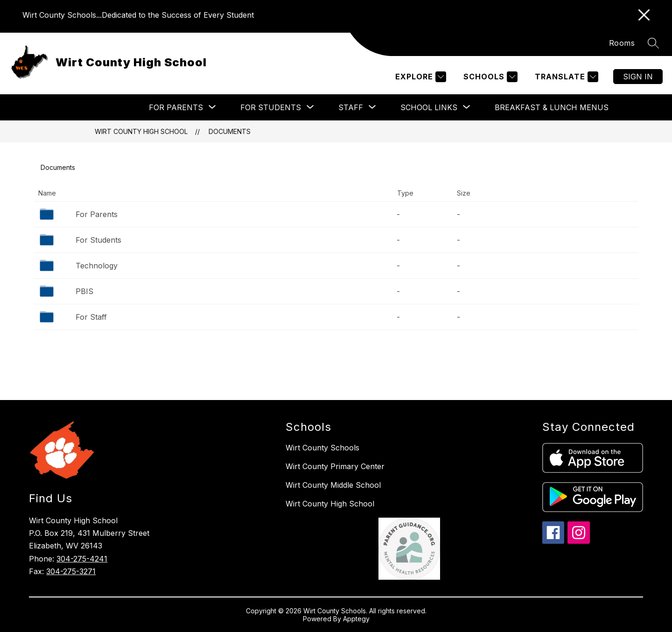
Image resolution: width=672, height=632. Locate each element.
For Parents (97, 214)
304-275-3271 (71, 571)
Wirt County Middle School (333, 485)
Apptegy (356, 619)
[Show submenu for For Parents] (176, 107)
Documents (230, 131)
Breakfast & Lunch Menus (552, 107)
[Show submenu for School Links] (429, 107)
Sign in (638, 77)
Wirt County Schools (322, 448)
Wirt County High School (141, 131)
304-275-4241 (82, 559)
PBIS (84, 291)
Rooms (622, 43)
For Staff (91, 317)
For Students (98, 240)
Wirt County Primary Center (335, 466)
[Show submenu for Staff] (351, 107)
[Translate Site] (565, 77)
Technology (97, 266)
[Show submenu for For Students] (271, 107)
